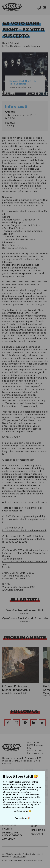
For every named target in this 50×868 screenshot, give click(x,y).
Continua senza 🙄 (23, 811)
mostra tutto (30, 797)
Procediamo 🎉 (23, 818)
